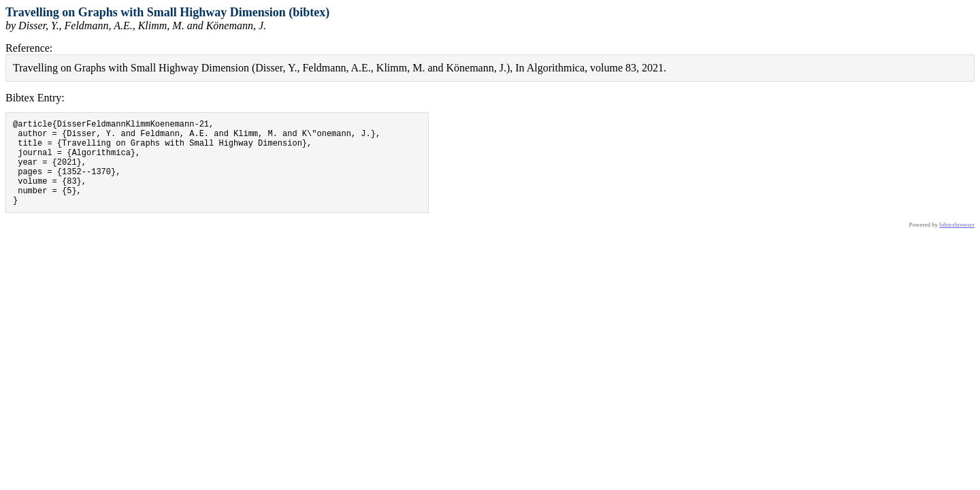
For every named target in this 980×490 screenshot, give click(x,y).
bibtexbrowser (958, 243)
